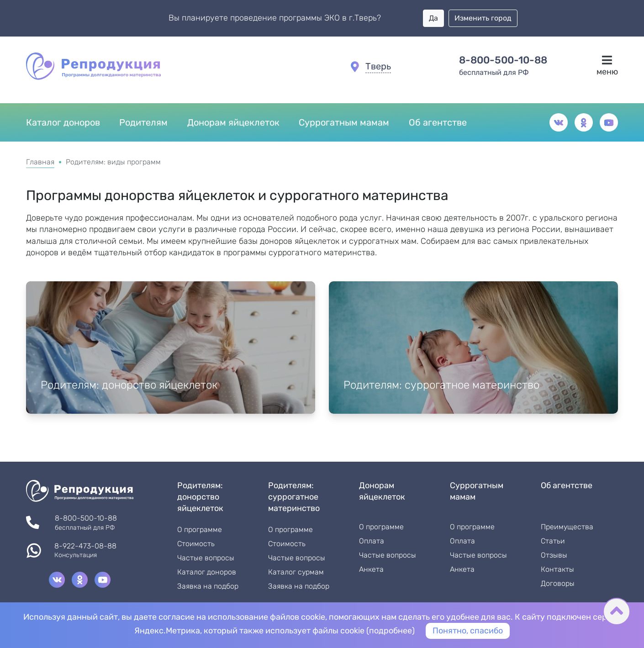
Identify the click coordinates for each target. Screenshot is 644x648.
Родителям (143, 123)
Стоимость (196, 544)
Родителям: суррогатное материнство (441, 385)
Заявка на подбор (208, 586)
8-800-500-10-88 (503, 60)
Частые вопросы (206, 558)
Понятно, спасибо (468, 631)
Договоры (558, 584)
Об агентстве (438, 123)
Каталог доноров (63, 123)
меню (607, 66)
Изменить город (483, 18)
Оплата (372, 541)
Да (433, 18)
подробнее (391, 631)
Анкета (371, 569)
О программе (200, 530)
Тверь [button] (378, 66)
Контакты (557, 569)
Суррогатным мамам (344, 123)
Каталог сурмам (296, 572)
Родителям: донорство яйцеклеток (129, 385)
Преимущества (567, 527)
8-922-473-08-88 (85, 546)
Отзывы (554, 555)
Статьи (553, 541)
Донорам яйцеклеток (233, 123)
